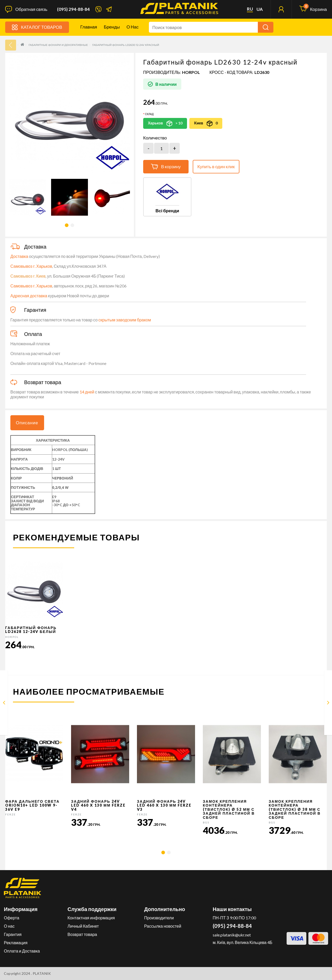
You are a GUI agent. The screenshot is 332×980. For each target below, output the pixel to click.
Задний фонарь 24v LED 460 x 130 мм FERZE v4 (98, 805)
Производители (159, 918)
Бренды (112, 27)
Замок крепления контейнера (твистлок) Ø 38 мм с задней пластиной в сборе (295, 809)
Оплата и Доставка (22, 951)
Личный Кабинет (83, 926)
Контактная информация (91, 918)
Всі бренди (167, 211)
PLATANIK (42, 973)
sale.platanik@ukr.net (232, 935)
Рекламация (16, 943)
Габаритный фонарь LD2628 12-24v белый (31, 630)
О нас (133, 27)
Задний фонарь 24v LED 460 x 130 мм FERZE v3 (164, 805)
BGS (206, 822)
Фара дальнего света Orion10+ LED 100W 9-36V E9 (32, 805)
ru (250, 9)
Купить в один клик (216, 167)
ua (260, 9)
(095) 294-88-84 (73, 9)
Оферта (12, 918)
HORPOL (191, 72)
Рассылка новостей (163, 926)
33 (11, 45)
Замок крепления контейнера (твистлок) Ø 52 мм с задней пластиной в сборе (229, 809)
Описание (27, 423)
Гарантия (13, 934)
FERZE (11, 814)
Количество (155, 138)
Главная (89, 27)
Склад (149, 114)
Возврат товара (82, 934)
